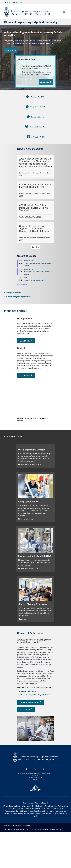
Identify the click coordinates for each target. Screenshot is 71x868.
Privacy (27, 829)
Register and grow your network (30, 464)
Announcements (25, 238)
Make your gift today (26, 519)
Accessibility (18, 829)
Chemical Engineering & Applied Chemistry (31, 22)
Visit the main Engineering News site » (18, 297)
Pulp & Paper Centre (29, 691)
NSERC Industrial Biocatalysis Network (35, 695)
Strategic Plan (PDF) (38, 97)
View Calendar (22, 285)
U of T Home (7, 829)
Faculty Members (25, 173)
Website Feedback (56, 829)
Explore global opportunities (28, 568)
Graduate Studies (39, 173)
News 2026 (37, 217)
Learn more (23, 619)
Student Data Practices (40, 829)
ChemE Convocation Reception (34, 280)
